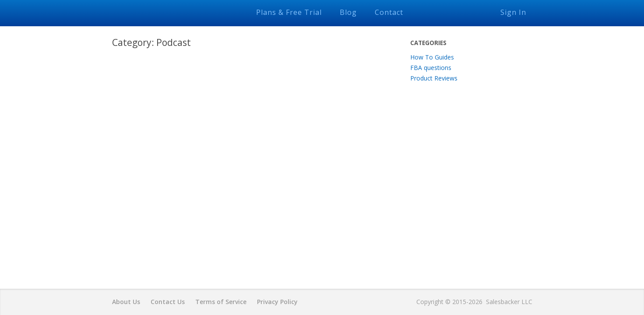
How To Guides (432, 57)
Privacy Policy (277, 302)
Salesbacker (171, 12)
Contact (389, 12)
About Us (126, 302)
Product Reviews (434, 78)
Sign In (513, 12)
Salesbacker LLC (509, 302)
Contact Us (168, 302)
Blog (348, 12)
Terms (221, 302)
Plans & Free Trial (289, 12)
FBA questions (431, 68)
